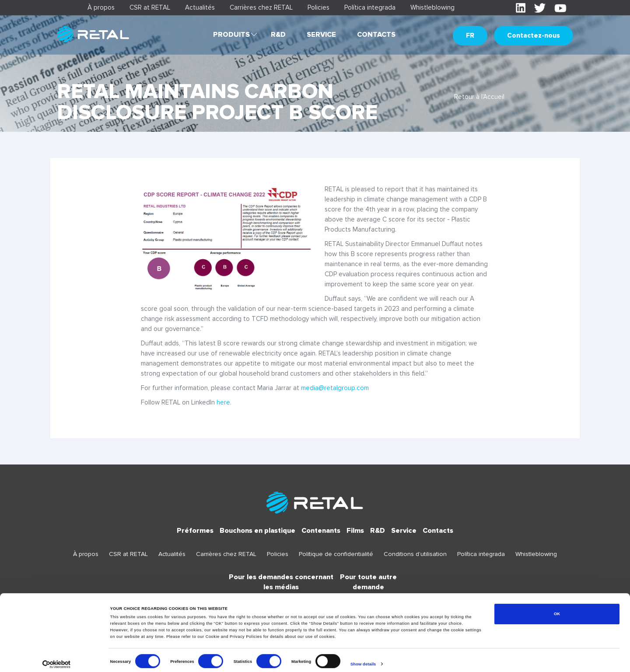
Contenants (321, 531)
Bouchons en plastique (257, 531)
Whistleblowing (432, 7)
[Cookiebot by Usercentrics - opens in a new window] (57, 657)
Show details (363, 658)
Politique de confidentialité (336, 554)
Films (355, 531)
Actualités (200, 7)
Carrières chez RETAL (261, 7)
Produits (231, 35)
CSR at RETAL (150, 7)
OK (557, 607)
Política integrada (370, 7)
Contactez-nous (534, 35)
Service (321, 35)
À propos (101, 7)
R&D (278, 35)
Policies (318, 7)
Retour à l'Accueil (479, 97)
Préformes (195, 531)
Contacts (376, 35)
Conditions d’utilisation (415, 554)
